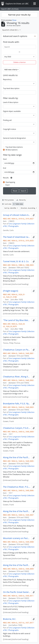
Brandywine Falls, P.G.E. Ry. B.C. (17, 404)
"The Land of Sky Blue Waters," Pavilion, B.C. (17, 320)
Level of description (11, 102)
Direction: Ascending (28, 208)
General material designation (14, 138)
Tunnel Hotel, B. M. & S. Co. (16, 261)
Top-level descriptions (14, 147)
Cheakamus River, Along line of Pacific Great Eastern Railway (17, 377)
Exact (8, 185)
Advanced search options (15, 36)
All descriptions (12, 150)
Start (5, 159)
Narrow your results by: (19, 15)
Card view (7, 204)
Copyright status (10, 129)
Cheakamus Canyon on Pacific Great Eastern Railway (17, 350)
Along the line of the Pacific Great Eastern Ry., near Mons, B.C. (17, 457)
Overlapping (10, 182)
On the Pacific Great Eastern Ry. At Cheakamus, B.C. (17, 592)
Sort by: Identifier (11, 208)
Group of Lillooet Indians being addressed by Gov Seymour (17, 215)
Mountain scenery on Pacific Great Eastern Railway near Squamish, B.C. (17, 538)
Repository (7, 79)
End (5, 168)
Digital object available (12, 111)
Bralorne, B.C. (10, 619)
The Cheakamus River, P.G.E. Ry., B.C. (17, 487)
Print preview (8, 200)
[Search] (19, 47)
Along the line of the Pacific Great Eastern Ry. (17, 511)
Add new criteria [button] (11, 70)
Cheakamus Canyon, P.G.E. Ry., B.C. (17, 428)
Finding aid (7, 120)
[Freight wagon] (11, 291)
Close (14, 20)
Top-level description (11, 88)
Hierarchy (21, 200)
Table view (18, 204)
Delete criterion (20, 62)
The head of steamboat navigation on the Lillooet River (17, 237)
